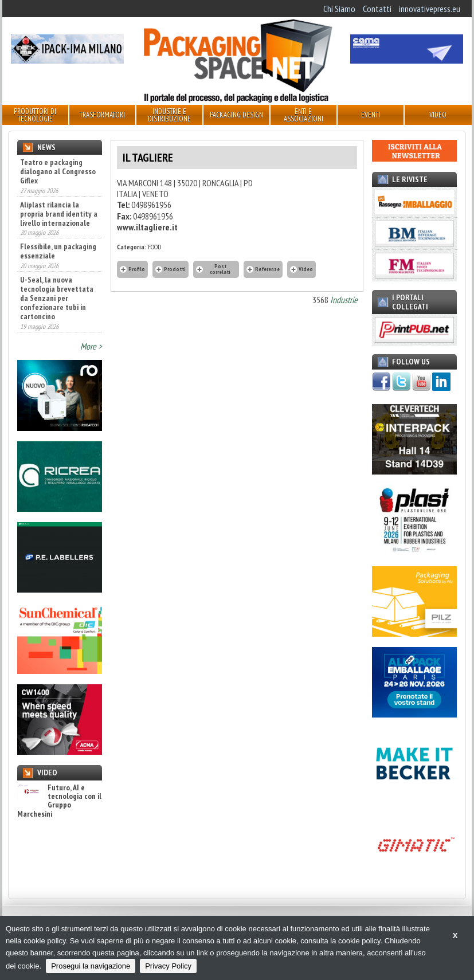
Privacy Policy (168, 966)
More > (91, 346)
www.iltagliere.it (147, 227)
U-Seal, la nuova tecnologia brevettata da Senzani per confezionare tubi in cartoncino (57, 298)
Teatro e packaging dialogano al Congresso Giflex (58, 171)
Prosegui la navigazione (91, 966)
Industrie (344, 300)
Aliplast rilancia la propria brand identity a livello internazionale (59, 214)
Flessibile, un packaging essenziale (58, 251)
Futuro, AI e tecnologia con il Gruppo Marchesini (59, 801)
